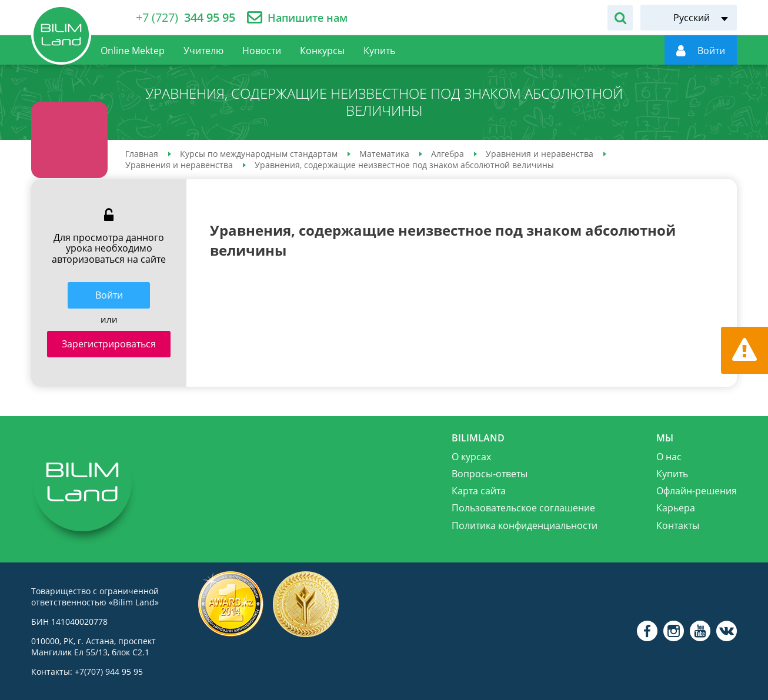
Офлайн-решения (697, 491)
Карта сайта (479, 491)
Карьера (676, 508)
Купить (672, 474)
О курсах (471, 457)
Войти (109, 295)
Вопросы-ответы (490, 474)
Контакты (678, 525)
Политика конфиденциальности (525, 525)
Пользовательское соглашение (523, 508)
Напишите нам (308, 18)
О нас (669, 457)
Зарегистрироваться (109, 344)
